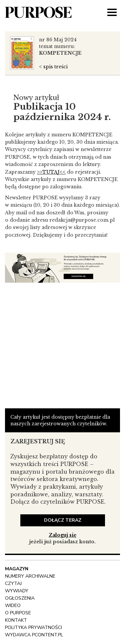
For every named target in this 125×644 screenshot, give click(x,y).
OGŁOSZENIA (20, 598)
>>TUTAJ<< (51, 172)
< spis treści (53, 67)
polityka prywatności (33, 627)
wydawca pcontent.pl (34, 635)
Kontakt (16, 620)
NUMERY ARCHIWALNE (30, 576)
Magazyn (17, 569)
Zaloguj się (62, 535)
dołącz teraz (63, 520)
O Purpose (18, 613)
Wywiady (17, 591)
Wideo (13, 605)
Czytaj (13, 583)
